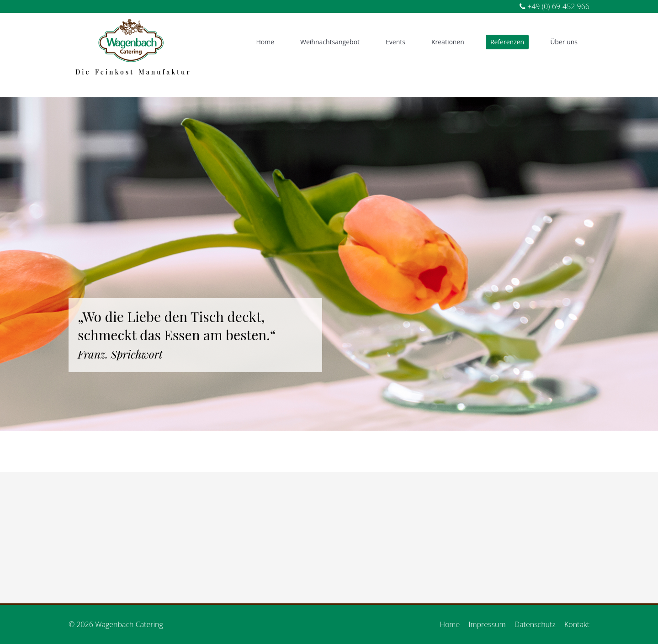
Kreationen (448, 42)
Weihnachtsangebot (330, 42)
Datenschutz (535, 624)
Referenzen (507, 42)
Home (265, 42)
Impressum (487, 624)
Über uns (564, 42)
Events (395, 42)
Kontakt (577, 624)
